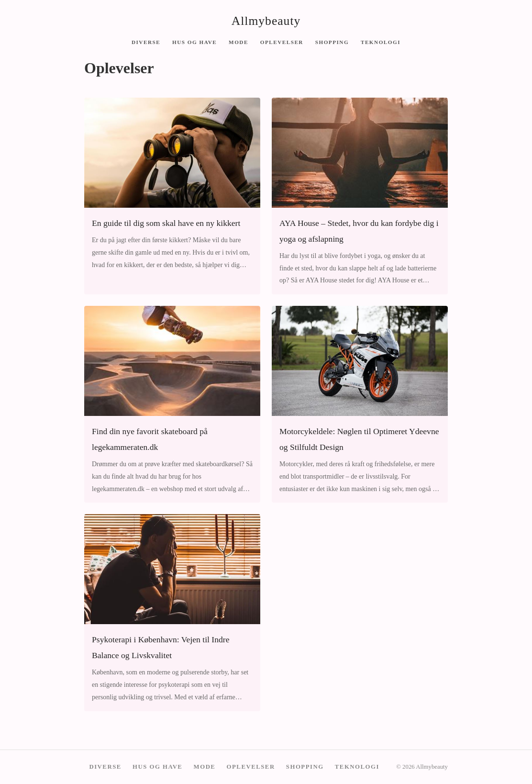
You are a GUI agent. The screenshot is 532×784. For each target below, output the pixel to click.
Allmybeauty (266, 21)
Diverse (146, 42)
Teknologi (381, 42)
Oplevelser (282, 42)
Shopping (332, 42)
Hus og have (194, 42)
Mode (238, 42)
